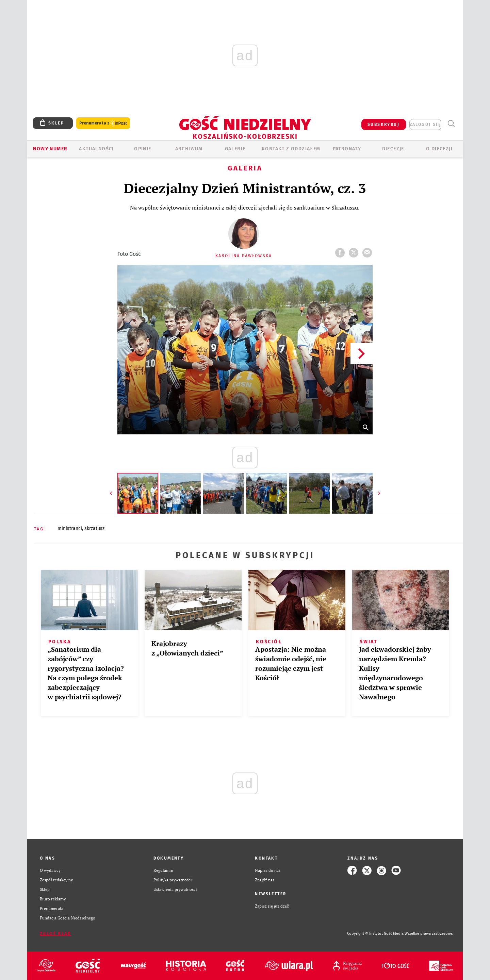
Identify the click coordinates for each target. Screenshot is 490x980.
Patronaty (347, 149)
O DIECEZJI (439, 149)
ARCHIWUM (189, 149)
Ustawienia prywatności (175, 889)
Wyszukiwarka (451, 124)
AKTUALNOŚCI (96, 149)
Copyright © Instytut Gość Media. (376, 934)
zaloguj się (425, 124)
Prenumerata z (103, 123)
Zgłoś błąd (55, 934)
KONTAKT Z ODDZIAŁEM (291, 149)
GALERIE (235, 149)
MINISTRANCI (70, 528)
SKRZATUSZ (94, 528)
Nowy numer (50, 149)
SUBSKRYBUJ (383, 124)
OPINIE (143, 149)
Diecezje (393, 149)
